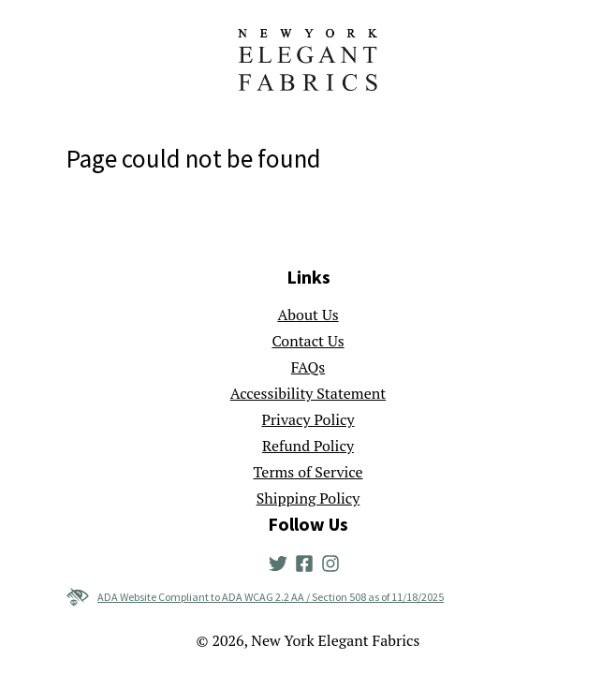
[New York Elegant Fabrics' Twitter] (282, 562)
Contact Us (308, 341)
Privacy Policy (308, 419)
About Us (308, 315)
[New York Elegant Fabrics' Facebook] (308, 562)
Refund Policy (308, 446)
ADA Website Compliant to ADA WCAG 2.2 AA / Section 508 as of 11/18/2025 (255, 597)
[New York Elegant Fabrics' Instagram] (334, 562)
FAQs (308, 367)
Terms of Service (308, 472)
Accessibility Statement (308, 393)
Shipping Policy (308, 498)
